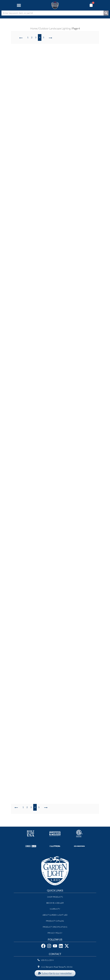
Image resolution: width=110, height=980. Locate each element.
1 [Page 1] (28, 37)
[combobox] (53, 13)
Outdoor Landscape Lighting (55, 28)
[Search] (106, 13)
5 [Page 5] (44, 37)
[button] (19, 5)
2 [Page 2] (32, 37)
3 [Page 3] (36, 37)
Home (34, 28)
